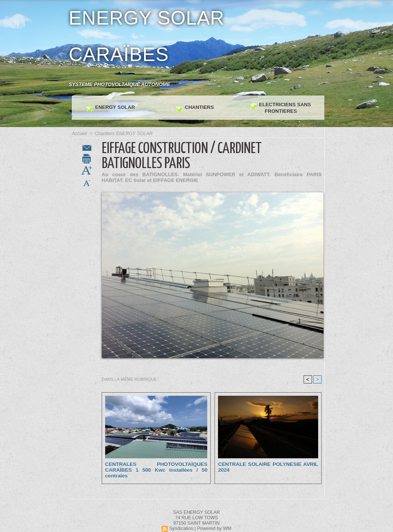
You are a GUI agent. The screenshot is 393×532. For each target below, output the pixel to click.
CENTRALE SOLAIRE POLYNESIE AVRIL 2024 (268, 467)
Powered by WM (214, 529)
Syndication (182, 529)
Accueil (79, 134)
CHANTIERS (195, 108)
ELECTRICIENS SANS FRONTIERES (281, 108)
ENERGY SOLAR (111, 108)
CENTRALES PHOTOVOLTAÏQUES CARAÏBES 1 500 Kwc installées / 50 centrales (156, 470)
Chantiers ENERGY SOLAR (123, 134)
